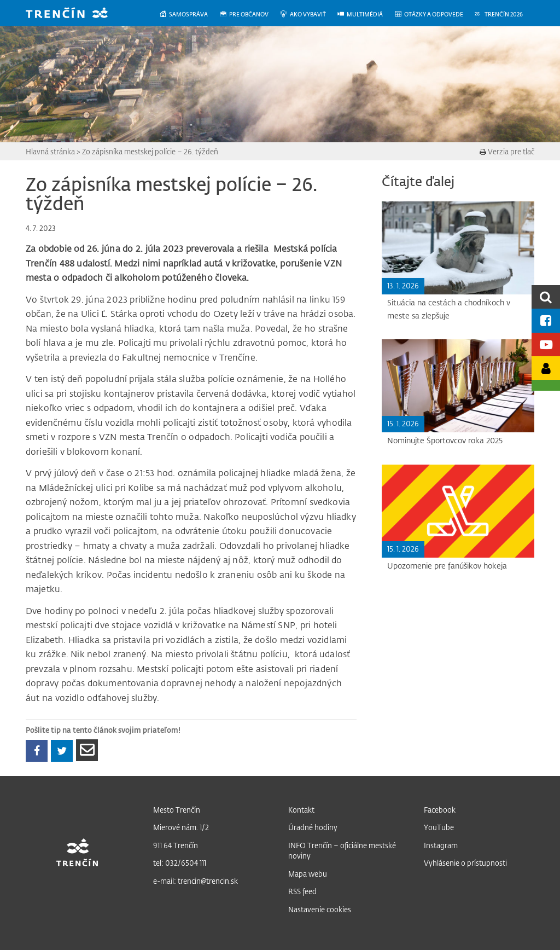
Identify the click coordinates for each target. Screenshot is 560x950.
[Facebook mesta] (546, 320)
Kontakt (301, 810)
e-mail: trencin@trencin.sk (196, 881)
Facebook (440, 810)
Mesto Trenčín (177, 810)
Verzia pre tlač (507, 151)
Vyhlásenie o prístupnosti (465, 863)
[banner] (75, 14)
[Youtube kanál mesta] (546, 344)
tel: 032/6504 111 (180, 863)
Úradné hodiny (313, 827)
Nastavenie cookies (320, 909)
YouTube (439, 827)
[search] (546, 297)
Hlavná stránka (50, 151)
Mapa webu (308, 874)
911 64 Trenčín (176, 845)
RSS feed (302, 891)
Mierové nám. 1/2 (181, 827)
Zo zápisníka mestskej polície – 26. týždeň (150, 151)
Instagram (441, 845)
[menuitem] (189, 15)
